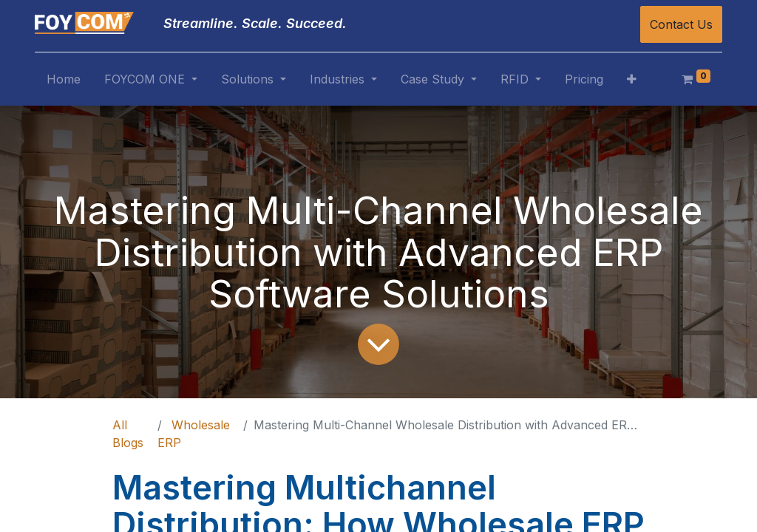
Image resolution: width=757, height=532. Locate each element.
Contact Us (681, 24)
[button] (632, 82)
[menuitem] (64, 82)
